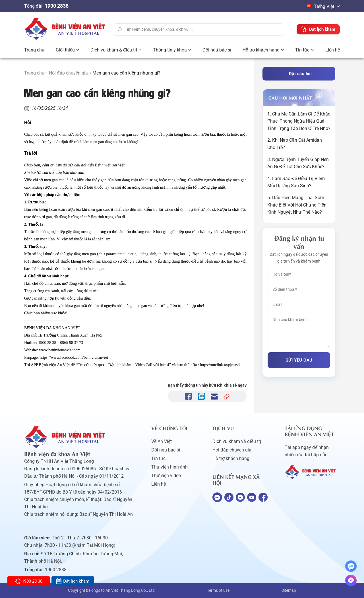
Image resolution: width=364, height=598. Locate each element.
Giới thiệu (65, 50)
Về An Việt (162, 441)
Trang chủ (34, 50)
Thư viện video (166, 476)
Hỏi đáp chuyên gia (68, 73)
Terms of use (218, 590)
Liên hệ (333, 50)
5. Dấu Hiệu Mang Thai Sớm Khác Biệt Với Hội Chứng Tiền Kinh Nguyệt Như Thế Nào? (297, 205)
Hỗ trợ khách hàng (261, 50)
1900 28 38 (29, 581)
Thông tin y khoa (170, 50)
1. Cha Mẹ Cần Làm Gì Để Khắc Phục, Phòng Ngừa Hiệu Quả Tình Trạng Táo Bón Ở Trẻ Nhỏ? (299, 121)
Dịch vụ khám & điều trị (114, 50)
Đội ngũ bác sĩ (217, 50)
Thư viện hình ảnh (169, 467)
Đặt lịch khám (73, 581)
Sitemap (289, 590)
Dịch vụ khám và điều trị (237, 441)
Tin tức (302, 50)
